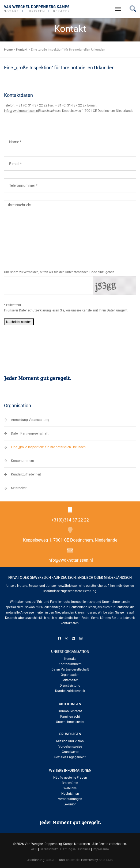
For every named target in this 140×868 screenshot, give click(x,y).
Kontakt (22, 49)
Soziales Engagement (70, 757)
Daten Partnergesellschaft (30, 433)
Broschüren (70, 783)
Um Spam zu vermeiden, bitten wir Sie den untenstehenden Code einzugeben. (60, 272)
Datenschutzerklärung (35, 310)
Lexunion (70, 804)
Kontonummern (22, 461)
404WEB (52, 860)
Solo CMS (106, 860)
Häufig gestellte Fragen (70, 778)
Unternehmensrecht (70, 722)
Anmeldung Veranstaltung (30, 420)
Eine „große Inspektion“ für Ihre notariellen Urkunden (48, 447)
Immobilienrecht (70, 711)
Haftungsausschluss (75, 849)
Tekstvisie (73, 860)
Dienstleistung (70, 686)
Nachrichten (70, 794)
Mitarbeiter (19, 488)
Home (8, 49)
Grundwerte (70, 752)
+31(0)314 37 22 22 (70, 520)
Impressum (101, 849)
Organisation (70, 675)
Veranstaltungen (70, 799)
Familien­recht (70, 717)
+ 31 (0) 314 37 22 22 (32, 105)
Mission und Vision (70, 741)
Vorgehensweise (70, 747)
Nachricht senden (19, 322)
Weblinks (70, 788)
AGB (34, 849)
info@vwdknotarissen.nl (21, 111)
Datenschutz (49, 849)
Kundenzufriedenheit (26, 474)
